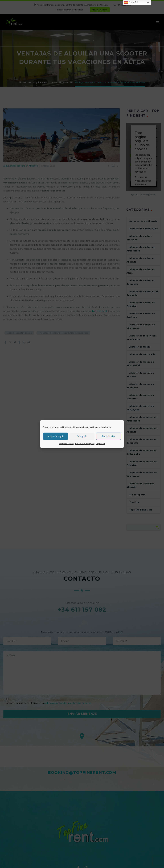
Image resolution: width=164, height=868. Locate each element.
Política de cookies (66, 444)
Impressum (101, 444)
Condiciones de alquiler (85, 444)
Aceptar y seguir (55, 436)
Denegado (82, 436)
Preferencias (109, 436)
